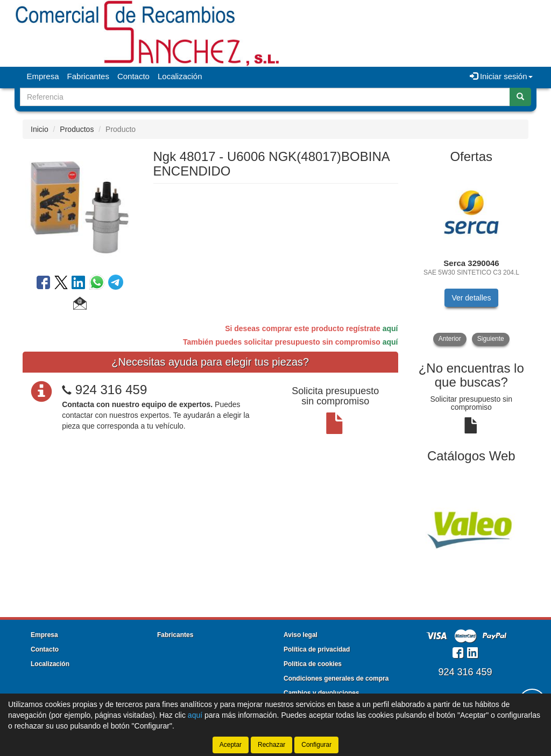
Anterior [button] (450, 339)
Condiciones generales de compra (336, 678)
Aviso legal (301, 635)
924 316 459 (111, 390)
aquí (390, 328)
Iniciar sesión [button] (501, 76)
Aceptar (231, 745)
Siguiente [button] (491, 339)
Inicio (40, 129)
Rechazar (271, 745)
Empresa (43, 76)
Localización (180, 76)
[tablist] (472, 259)
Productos (77, 129)
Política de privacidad (317, 649)
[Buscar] (520, 97)
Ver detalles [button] (471, 298)
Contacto (133, 76)
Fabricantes (88, 76)
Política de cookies (313, 664)
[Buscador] (265, 97)
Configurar (316, 745)
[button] (80, 305)
